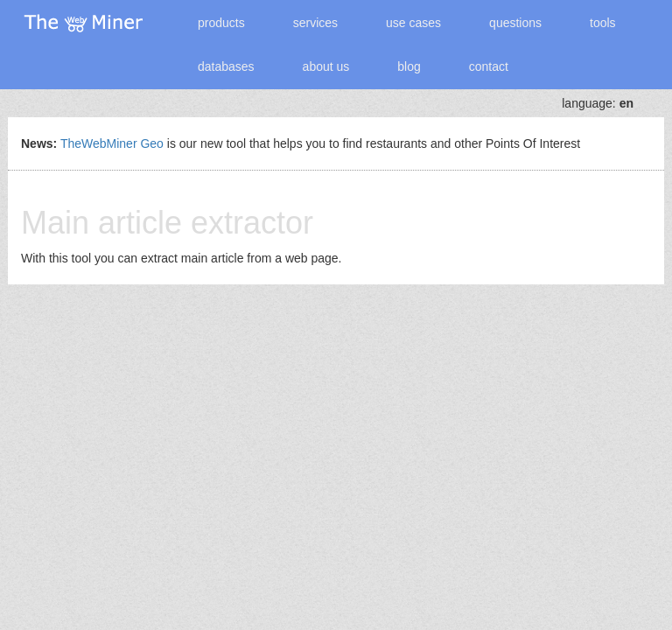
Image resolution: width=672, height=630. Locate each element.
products (221, 23)
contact (489, 66)
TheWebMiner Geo (112, 143)
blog (409, 66)
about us (326, 66)
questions (515, 23)
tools (603, 23)
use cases (413, 23)
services (315, 23)
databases (226, 66)
